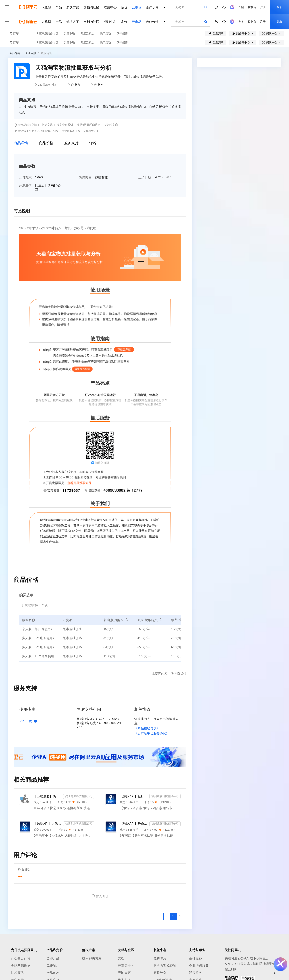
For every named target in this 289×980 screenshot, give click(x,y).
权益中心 (110, 7)
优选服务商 (111, 125)
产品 (59, 7)
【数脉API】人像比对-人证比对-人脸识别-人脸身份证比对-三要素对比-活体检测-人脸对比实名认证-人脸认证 (48, 824)
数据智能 (46, 53)
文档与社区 (91, 7)
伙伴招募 (122, 33)
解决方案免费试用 (167, 966)
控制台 (252, 7)
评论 (93, 143)
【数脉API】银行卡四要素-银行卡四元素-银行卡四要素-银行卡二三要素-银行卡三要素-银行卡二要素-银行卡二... (134, 796)
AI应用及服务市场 (47, 33)
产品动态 (53, 973)
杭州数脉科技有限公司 (165, 796)
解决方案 (73, 7)
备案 (241, 7)
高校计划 (160, 973)
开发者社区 (126, 966)
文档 (121, 958)
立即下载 (29, 721)
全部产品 (53, 958)
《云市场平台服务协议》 (152, 733)
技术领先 (17, 973)
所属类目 (85, 177)
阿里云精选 (87, 33)
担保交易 (47, 125)
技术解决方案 (92, 958)
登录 (279, 7)
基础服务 (196, 958)
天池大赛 (124, 973)
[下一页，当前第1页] (180, 916)
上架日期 (145, 177)
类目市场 (69, 33)
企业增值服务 (199, 966)
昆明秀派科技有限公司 (79, 796)
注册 (263, 7)
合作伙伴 (152, 7)
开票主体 (25, 185)
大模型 (46, 7)
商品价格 (46, 143)
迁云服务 (196, 973)
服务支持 (71, 143)
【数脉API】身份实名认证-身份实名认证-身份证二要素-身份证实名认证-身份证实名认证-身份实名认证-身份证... (134, 824)
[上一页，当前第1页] (167, 916)
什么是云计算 (21, 958)
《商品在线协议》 (147, 728)
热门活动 (105, 33)
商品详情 (21, 143)
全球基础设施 (21, 966)
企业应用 (30, 53)
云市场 (137, 7)
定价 (124, 7)
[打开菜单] (7, 7)
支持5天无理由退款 (89, 125)
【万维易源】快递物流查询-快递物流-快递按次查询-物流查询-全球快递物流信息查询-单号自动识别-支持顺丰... (48, 796)
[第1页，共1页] (173, 916)
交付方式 (25, 177)
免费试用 (53, 966)
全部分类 (15, 53)
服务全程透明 (65, 125)
